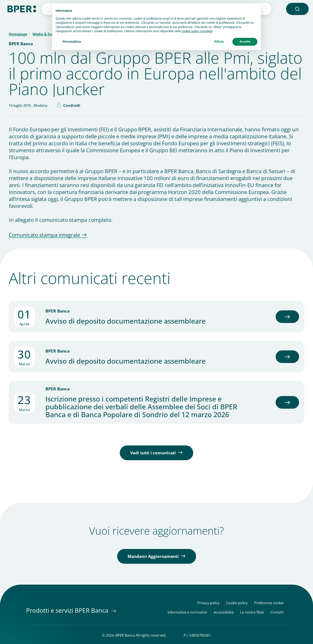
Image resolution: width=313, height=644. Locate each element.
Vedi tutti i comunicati (153, 453)
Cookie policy (237, 603)
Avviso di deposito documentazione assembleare (126, 321)
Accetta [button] (245, 42)
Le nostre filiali (252, 612)
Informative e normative (187, 612)
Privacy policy (208, 603)
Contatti (277, 612)
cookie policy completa (197, 31)
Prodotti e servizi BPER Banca (68, 610)
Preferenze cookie (269, 603)
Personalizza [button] (72, 42)
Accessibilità (224, 612)
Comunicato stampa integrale (44, 235)
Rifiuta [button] (219, 42)
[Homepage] (22, 8)
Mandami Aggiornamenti (153, 556)
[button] (297, 9)
